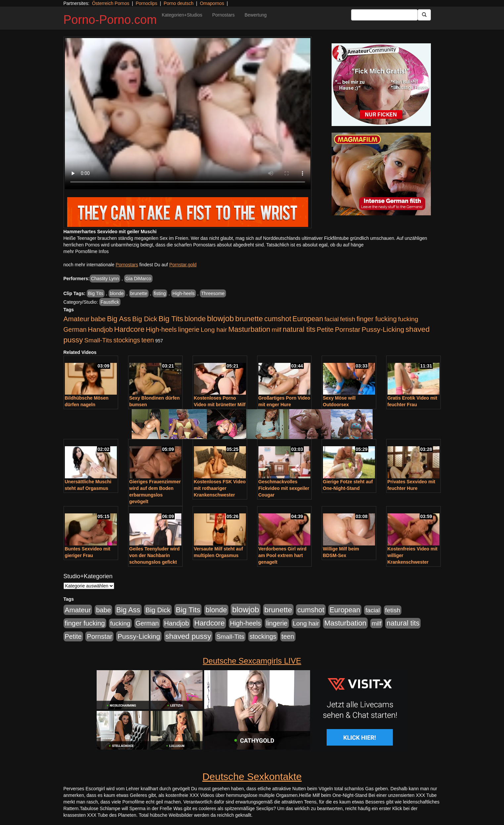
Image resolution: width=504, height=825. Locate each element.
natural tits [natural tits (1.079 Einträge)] (299, 329)
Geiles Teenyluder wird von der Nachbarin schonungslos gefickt (155, 555)
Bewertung (256, 15)
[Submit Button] (424, 15)
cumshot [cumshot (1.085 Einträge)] (277, 319)
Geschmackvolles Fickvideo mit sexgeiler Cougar (284, 488)
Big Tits (96, 293)
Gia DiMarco (138, 279)
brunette (139, 293)
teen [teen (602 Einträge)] (148, 340)
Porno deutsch (178, 3)
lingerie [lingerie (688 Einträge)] (189, 329)
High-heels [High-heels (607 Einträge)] (161, 329)
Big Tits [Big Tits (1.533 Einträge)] (171, 319)
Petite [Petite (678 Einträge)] (325, 329)
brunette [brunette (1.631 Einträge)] (249, 319)
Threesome (213, 293)
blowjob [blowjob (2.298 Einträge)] (220, 318)
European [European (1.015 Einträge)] (308, 319)
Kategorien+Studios (182, 15)
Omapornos (212, 3)
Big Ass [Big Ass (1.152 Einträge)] (119, 319)
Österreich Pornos (111, 3)
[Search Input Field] (384, 15)
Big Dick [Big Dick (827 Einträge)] (145, 319)
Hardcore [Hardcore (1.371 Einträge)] (129, 329)
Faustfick (110, 302)
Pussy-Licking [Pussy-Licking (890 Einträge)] (383, 329)
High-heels (183, 293)
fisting (160, 293)
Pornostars (223, 15)
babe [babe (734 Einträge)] (98, 319)
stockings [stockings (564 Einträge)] (127, 340)
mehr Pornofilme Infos (86, 251)
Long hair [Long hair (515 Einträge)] (214, 330)
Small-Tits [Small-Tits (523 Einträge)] (98, 340)
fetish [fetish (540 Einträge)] (348, 319)
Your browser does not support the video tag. (188, 114)
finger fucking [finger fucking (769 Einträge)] (376, 319)
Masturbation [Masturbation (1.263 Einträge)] (249, 329)
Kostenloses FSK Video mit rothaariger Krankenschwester (220, 488)
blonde (117, 293)
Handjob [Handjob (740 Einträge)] (100, 329)
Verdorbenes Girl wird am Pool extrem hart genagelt (283, 555)
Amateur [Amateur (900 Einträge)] (77, 319)
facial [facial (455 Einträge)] (332, 319)
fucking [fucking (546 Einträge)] (408, 319)
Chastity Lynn (105, 279)
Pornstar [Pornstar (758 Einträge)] (348, 329)
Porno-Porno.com (110, 20)
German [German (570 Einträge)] (75, 329)
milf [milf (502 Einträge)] (277, 330)
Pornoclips (146, 3)
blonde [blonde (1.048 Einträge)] (195, 319)
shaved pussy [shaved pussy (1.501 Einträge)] (188, 636)
